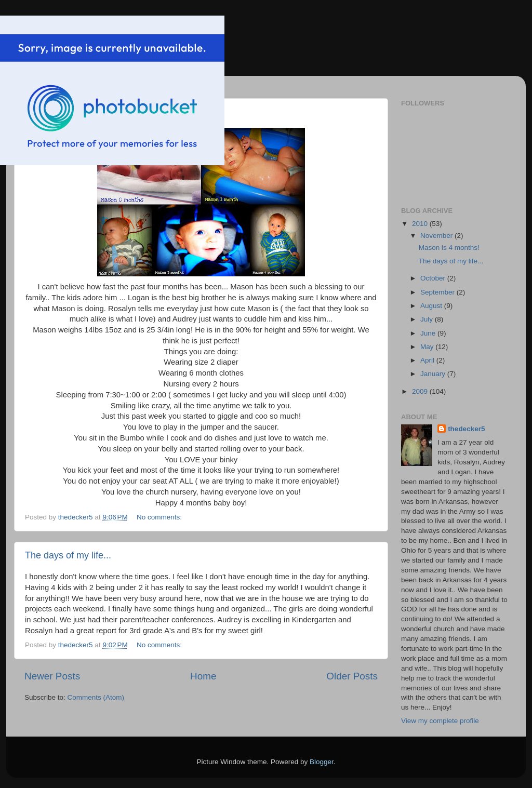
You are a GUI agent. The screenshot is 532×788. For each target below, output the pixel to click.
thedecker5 (466, 429)
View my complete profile (440, 721)
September (438, 292)
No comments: (160, 517)
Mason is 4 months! (449, 248)
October (434, 278)
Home (203, 676)
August (432, 306)
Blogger (322, 762)
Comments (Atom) (96, 697)
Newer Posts (52, 676)
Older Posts (352, 676)
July (428, 319)
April (428, 360)
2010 (421, 224)
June (429, 333)
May (428, 347)
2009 (421, 391)
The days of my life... (68, 555)
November (437, 236)
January (434, 374)
